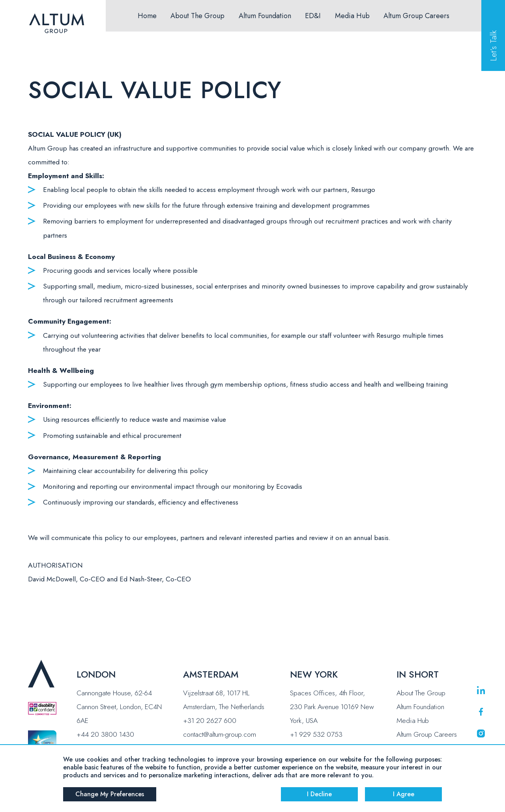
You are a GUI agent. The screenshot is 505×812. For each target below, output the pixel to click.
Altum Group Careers (416, 16)
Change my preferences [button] (110, 794)
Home (147, 16)
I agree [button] (404, 794)
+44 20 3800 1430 (105, 734)
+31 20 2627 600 (210, 721)
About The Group (197, 16)
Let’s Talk (493, 46)
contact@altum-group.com (220, 734)
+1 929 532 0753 (316, 734)
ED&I (313, 16)
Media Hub (352, 16)
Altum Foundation (265, 16)
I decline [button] (319, 794)
